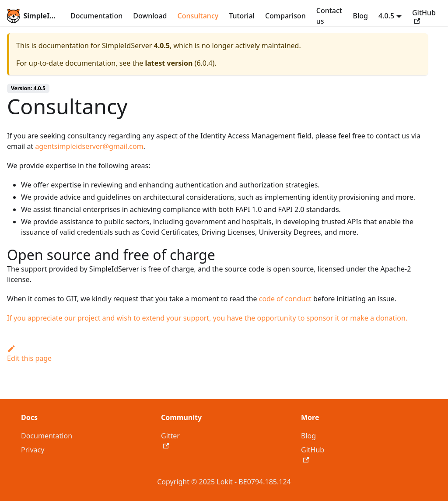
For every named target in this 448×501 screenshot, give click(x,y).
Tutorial (242, 16)
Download (150, 16)
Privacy (33, 450)
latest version (169, 63)
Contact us (329, 16)
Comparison (285, 16)
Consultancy (198, 16)
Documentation (96, 16)
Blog (360, 16)
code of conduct (285, 299)
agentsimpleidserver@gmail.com (89, 146)
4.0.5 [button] (386, 16)
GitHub (424, 16)
